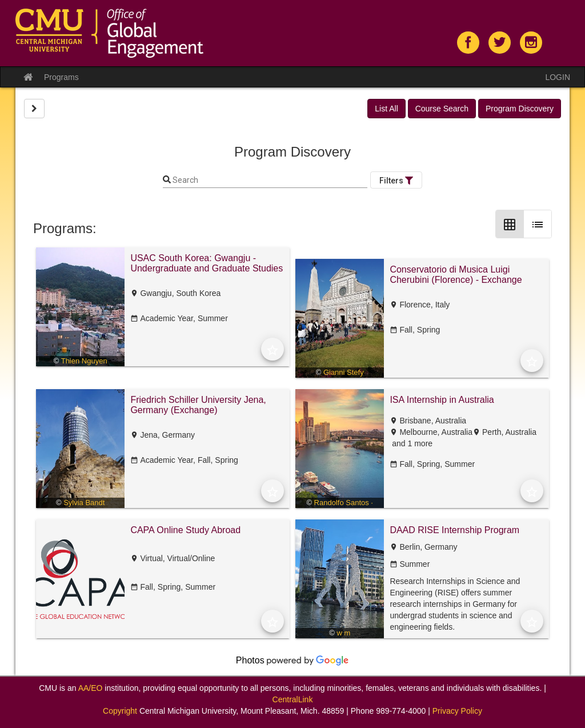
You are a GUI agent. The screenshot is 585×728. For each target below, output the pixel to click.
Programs (61, 77)
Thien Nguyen (84, 361)
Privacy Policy (457, 711)
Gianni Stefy (344, 372)
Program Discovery (520, 109)
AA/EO (91, 688)
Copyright (120, 711)
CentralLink (293, 699)
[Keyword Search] (269, 181)
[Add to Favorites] (273, 349)
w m (343, 633)
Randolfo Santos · (344, 503)
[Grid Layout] (510, 224)
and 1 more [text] (411, 443)
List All (386, 109)
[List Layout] (538, 224)
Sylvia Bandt (84, 503)
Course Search (442, 109)
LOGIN (558, 77)
